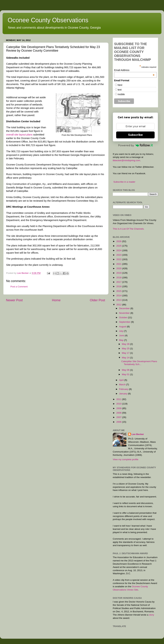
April (122, 380)
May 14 (126, 358)
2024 (119, 250)
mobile (121, 94)
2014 (119, 296)
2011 (119, 399)
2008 (119, 413)
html (120, 85)
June (122, 335)
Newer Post (14, 300)
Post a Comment (19, 287)
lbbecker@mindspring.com (126, 160)
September (125, 322)
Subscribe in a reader (124, 182)
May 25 (126, 348)
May (122, 340)
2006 (119, 422)
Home (56, 300)
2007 (119, 417)
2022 (119, 259)
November (125, 313)
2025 (119, 246)
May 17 (126, 353)
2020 (119, 268)
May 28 (126, 344)
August (123, 327)
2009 (119, 408)
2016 (119, 286)
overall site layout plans (19, 135)
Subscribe (135, 135)
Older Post (97, 300)
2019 (119, 273)
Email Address (134, 70)
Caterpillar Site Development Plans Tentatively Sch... (139, 363)
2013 (119, 300)
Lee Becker (138, 434)
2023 (119, 255)
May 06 (126, 370)
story (151, 615)
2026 (119, 241)
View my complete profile (126, 459)
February (124, 389)
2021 (119, 264)
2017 (119, 282)
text (120, 90)
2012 (119, 305)
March (123, 384)
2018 (119, 278)
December (125, 308)
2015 (119, 291)
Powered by (135, 145)
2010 (119, 404)
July (121, 331)
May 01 (126, 374)
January (124, 394)
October (124, 317)
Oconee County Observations (48, 20)
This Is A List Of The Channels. (129, 229)
